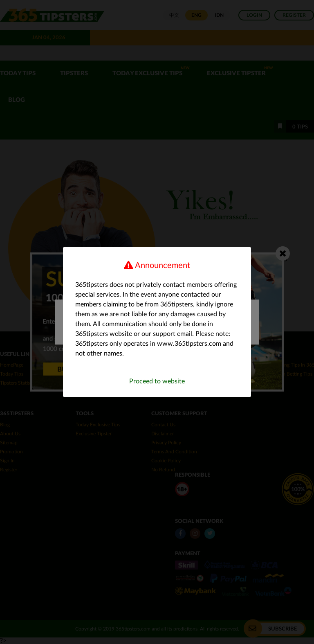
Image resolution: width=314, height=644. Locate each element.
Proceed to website (157, 381)
